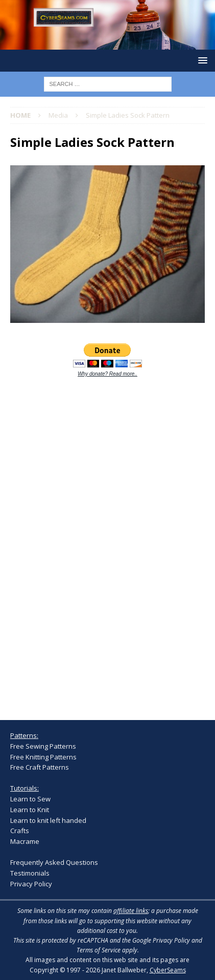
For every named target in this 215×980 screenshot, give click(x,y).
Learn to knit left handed (48, 820)
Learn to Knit (30, 810)
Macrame (25, 841)
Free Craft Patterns (40, 767)
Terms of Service (99, 950)
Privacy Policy (31, 884)
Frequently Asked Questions (54, 862)
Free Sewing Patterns (43, 746)
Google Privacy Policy (161, 940)
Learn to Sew (30, 799)
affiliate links (131, 911)
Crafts (20, 831)
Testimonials (30, 873)
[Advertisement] (87, 543)
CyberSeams (168, 970)
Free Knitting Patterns (43, 757)
